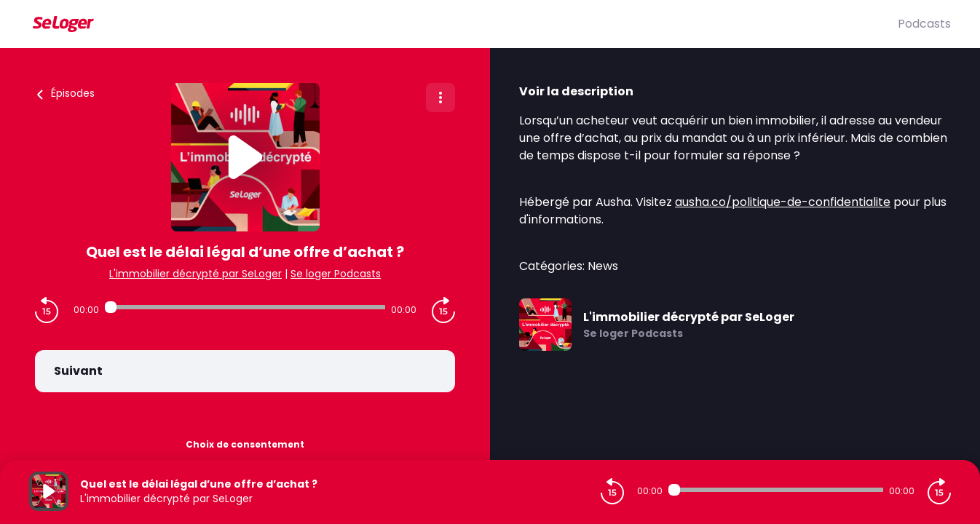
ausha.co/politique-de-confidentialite (783, 202)
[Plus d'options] (440, 98)
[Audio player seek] (245, 307)
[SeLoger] (463, 24)
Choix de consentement (245, 444)
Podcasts (924, 24)
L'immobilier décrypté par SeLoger (195, 274)
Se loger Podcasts (336, 274)
